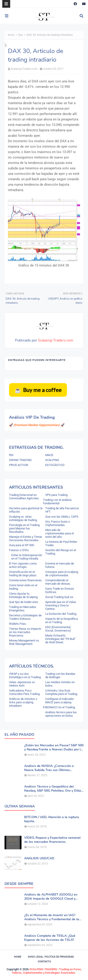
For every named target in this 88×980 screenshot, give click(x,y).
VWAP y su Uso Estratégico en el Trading (25, 675)
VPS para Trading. (57, 495)
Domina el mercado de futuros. (60, 565)
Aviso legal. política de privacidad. (51, 957)
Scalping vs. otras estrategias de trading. (23, 518)
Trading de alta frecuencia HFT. (62, 510)
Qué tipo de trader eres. (24, 602)
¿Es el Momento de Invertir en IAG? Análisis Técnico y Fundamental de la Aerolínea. (52, 917)
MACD (49, 455)
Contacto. (45, 962)
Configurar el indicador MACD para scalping (59, 701)
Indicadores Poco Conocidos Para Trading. (25, 692)
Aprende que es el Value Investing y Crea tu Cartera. (61, 605)
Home (18, 957)
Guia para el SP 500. (22, 545)
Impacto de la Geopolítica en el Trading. (62, 620)
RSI (11, 455)
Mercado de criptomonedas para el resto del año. (59, 533)
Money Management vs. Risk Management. (24, 642)
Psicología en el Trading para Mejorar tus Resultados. (24, 528)
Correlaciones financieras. (26, 580)
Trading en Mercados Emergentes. (23, 609)
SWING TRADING (20, 460)
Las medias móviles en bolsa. (60, 684)
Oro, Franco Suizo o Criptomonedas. (58, 523)
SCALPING (52, 460)
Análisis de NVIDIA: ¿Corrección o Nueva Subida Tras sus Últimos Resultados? (49, 768)
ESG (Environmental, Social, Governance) (58, 629)
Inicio (11, 35)
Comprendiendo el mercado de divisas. (58, 582)
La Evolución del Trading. (61, 614)
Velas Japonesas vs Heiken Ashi (22, 684)
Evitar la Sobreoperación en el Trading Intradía (27, 557)
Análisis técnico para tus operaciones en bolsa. (61, 714)
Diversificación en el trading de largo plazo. (23, 574)
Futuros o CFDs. (19, 550)
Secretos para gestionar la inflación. (26, 510)
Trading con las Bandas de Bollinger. (60, 675)
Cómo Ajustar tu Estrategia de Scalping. (24, 595)
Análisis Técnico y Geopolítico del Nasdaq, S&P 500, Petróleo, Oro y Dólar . (53, 789)
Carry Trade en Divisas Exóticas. (60, 590)
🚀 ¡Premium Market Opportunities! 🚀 (37, 425)
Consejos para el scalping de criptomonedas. (62, 574)
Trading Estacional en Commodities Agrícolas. (24, 497)
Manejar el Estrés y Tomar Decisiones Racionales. (26, 538)
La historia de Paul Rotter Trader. (61, 543)
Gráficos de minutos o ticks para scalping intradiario (23, 702)
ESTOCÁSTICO (55, 465)
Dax (20, 35)
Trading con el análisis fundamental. (57, 502)
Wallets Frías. (18, 624)
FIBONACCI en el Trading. (59, 707)
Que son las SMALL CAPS (62, 517)
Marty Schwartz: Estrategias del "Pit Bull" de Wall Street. (60, 639)
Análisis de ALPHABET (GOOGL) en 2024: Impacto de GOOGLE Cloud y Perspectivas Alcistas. (51, 897)
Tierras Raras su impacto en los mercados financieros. (25, 632)
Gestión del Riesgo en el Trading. (61, 552)
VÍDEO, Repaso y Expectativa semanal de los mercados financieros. (52, 840)
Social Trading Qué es (59, 597)
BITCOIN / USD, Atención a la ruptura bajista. (52, 819)
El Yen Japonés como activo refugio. (23, 565)
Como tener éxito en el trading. (23, 587)
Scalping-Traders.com (24, 69)
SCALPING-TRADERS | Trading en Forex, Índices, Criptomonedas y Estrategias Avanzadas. (47, 971)
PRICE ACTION (19, 465)
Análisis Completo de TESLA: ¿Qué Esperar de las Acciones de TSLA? (50, 938)
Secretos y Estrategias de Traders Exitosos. (25, 617)
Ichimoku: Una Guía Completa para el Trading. (62, 692)
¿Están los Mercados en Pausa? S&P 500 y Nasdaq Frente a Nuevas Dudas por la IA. (54, 747)
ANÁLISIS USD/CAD (39, 858)
